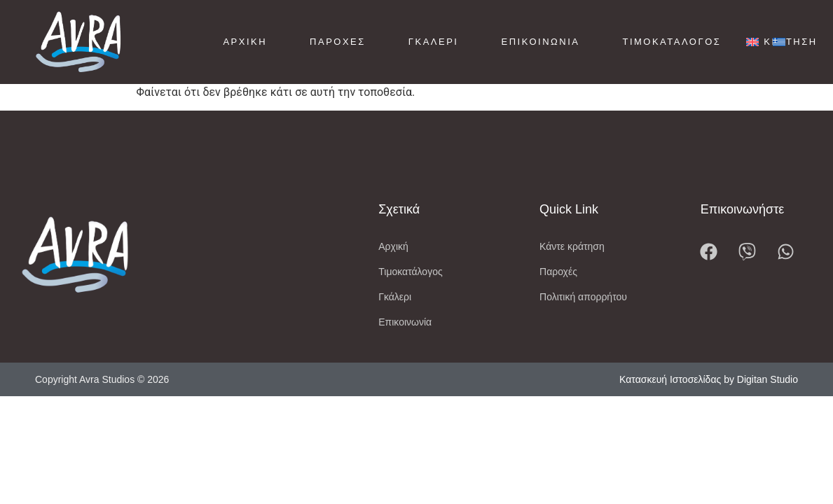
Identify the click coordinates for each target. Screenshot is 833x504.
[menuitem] (752, 42)
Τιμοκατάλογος (672, 42)
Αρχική (245, 42)
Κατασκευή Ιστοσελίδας (670, 390)
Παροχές (338, 42)
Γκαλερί (434, 42)
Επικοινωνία (540, 42)
